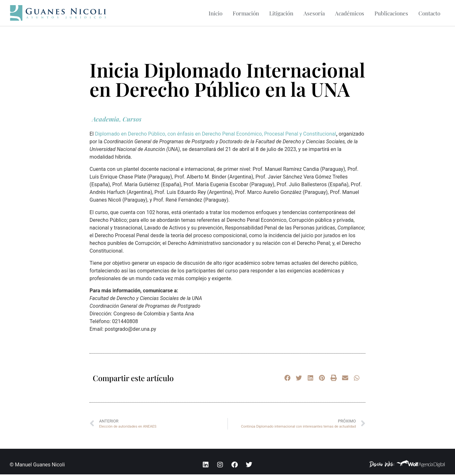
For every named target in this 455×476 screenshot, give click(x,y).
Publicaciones (391, 13)
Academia (106, 121)
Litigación (281, 13)
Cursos (132, 121)
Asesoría (314, 13)
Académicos (350, 13)
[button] (287, 380)
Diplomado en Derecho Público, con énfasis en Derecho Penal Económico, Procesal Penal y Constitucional (215, 135)
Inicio (215, 13)
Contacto (429, 13)
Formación (246, 13)
